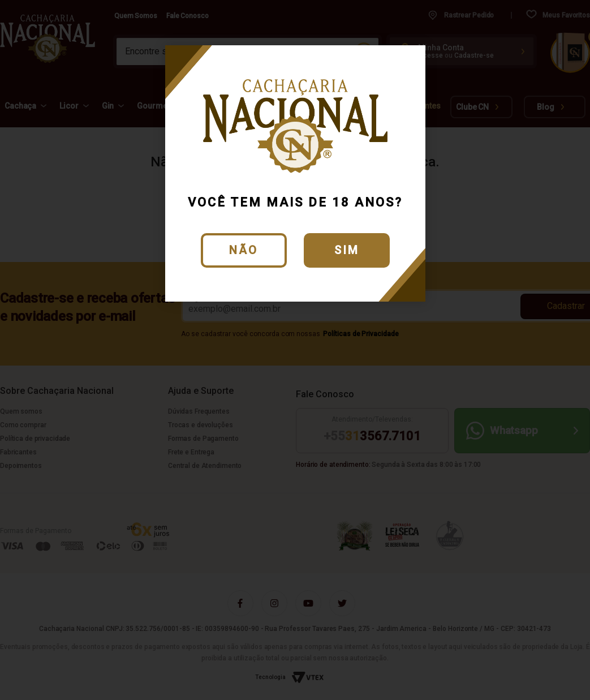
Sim (347, 250)
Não (244, 250)
